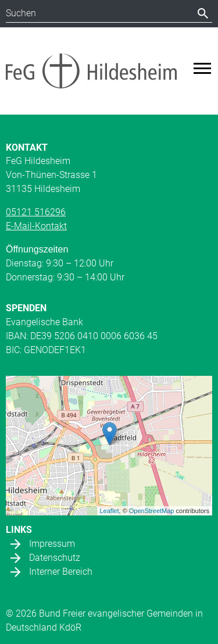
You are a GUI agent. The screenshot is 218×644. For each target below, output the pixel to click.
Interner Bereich (61, 572)
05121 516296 (36, 212)
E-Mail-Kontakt (36, 226)
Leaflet (110, 511)
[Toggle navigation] (202, 68)
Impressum (52, 544)
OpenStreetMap (152, 511)
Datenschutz (55, 558)
